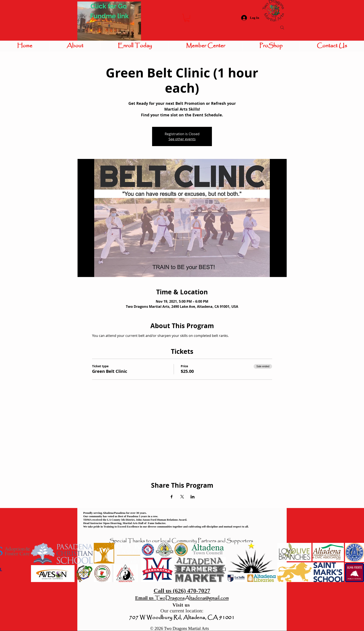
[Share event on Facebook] (172, 497)
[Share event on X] (182, 497)
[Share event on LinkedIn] (193, 497)
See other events (182, 139)
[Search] (282, 28)
